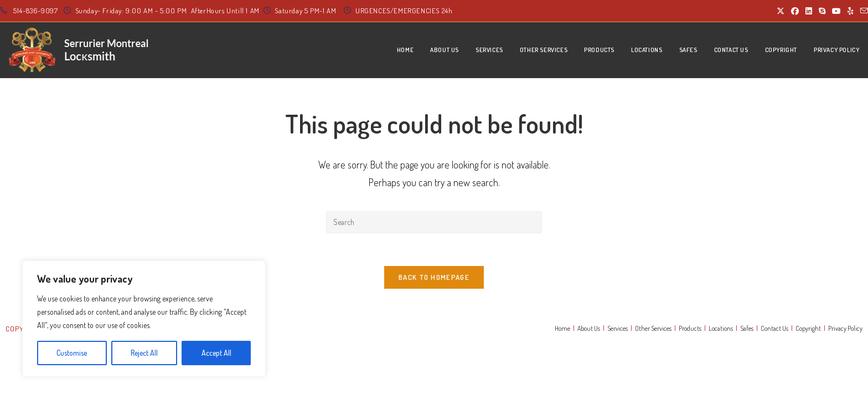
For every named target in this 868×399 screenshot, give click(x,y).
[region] (144, 319)
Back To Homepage (434, 278)
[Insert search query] (434, 222)
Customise (72, 353)
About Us (589, 329)
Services (618, 329)
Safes (747, 329)
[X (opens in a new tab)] (781, 11)
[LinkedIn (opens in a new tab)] (809, 11)
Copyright (808, 329)
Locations (721, 329)
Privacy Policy (845, 329)
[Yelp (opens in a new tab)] (851, 11)
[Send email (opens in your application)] (862, 11)
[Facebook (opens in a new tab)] (795, 11)
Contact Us (774, 329)
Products (690, 329)
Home (562, 329)
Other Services (653, 329)
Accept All (216, 353)
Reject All (144, 353)
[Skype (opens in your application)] (822, 11)
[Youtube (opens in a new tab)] (836, 11)
